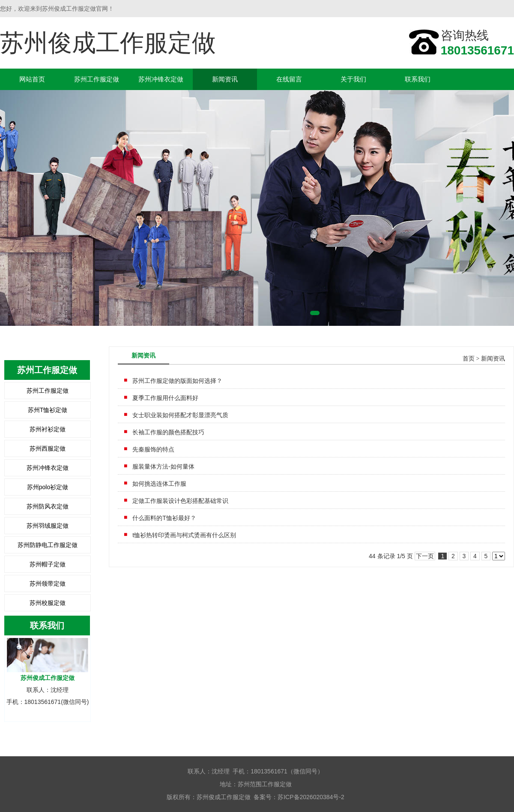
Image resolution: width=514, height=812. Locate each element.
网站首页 (32, 79)
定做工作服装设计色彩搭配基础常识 (180, 501)
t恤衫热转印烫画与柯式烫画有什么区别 (184, 535)
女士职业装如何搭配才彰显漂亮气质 (180, 415)
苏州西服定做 (48, 448)
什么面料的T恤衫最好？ (164, 518)
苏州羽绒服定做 (48, 526)
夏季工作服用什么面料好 (165, 398)
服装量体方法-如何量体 (163, 466)
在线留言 (289, 79)
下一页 (425, 556)
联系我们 (418, 79)
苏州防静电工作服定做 (48, 545)
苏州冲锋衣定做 (161, 79)
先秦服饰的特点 (153, 449)
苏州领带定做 (48, 583)
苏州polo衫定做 (48, 487)
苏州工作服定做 (97, 79)
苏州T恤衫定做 (48, 410)
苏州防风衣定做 (48, 506)
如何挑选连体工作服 (159, 484)
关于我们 (353, 79)
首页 (469, 359)
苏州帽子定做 (48, 564)
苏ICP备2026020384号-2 (311, 797)
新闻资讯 (225, 79)
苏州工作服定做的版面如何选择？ (177, 381)
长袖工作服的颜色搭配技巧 (168, 432)
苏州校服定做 (48, 603)
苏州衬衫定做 (48, 429)
